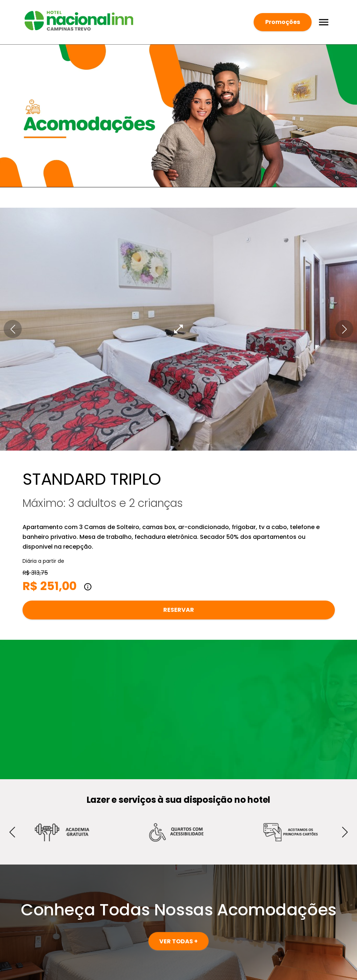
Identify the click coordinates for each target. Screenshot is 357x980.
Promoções (283, 22)
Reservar (179, 610)
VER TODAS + (178, 941)
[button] (13, 329)
